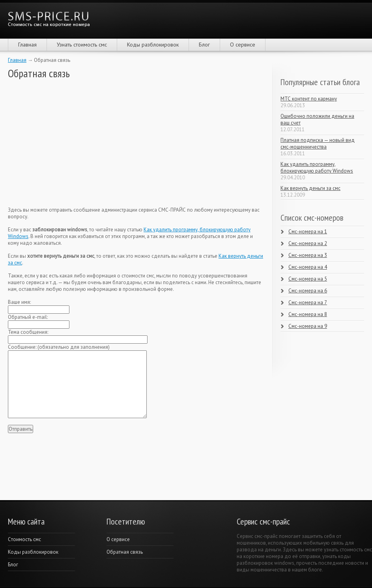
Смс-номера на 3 (308, 255)
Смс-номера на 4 (308, 267)
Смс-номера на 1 (308, 232)
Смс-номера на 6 (308, 291)
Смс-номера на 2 (308, 243)
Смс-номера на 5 (308, 279)
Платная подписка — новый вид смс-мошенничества (318, 143)
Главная (27, 45)
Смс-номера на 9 (308, 326)
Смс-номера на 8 (308, 314)
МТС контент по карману (309, 99)
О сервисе (243, 45)
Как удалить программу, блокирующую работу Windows (317, 167)
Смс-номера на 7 (308, 302)
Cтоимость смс (24, 539)
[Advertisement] (67, 143)
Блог (204, 45)
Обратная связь (125, 552)
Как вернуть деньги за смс (310, 188)
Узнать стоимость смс (82, 45)
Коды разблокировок (153, 45)
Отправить (21, 429)
